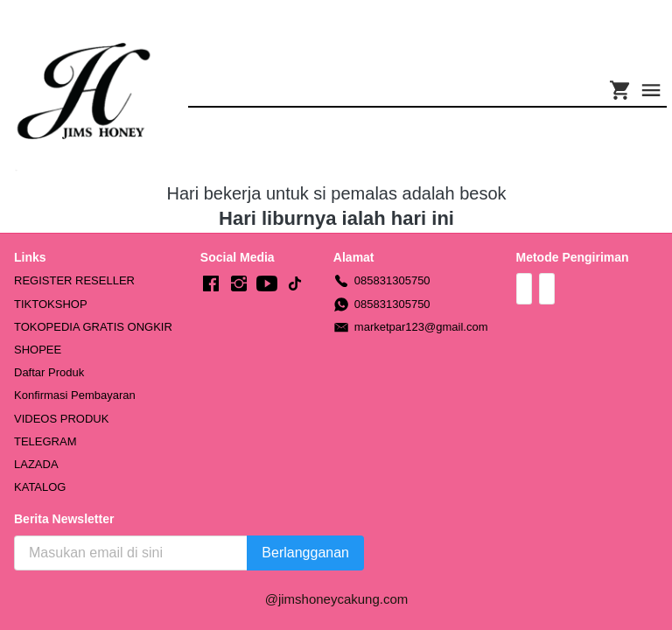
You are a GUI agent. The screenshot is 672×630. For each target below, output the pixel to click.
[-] (211, 284)
